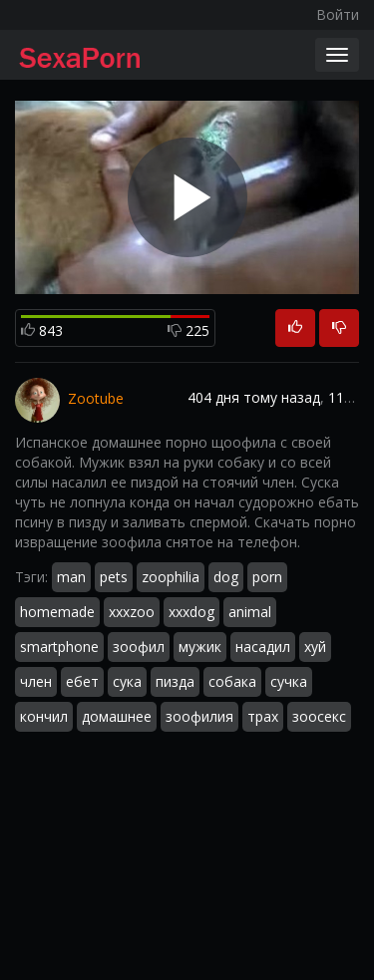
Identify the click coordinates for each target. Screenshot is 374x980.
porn (267, 577)
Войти (338, 14)
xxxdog (191, 612)
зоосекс (319, 716)
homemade (57, 612)
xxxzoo (132, 612)
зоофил (139, 647)
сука (127, 681)
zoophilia (171, 577)
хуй (315, 647)
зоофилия (199, 716)
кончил (44, 716)
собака (232, 681)
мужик (200, 647)
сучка (289, 681)
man (71, 577)
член (36, 681)
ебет (82, 681)
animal (250, 612)
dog (226, 577)
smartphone (59, 647)
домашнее (117, 716)
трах (263, 716)
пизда (175, 681)
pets (114, 577)
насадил (263, 647)
